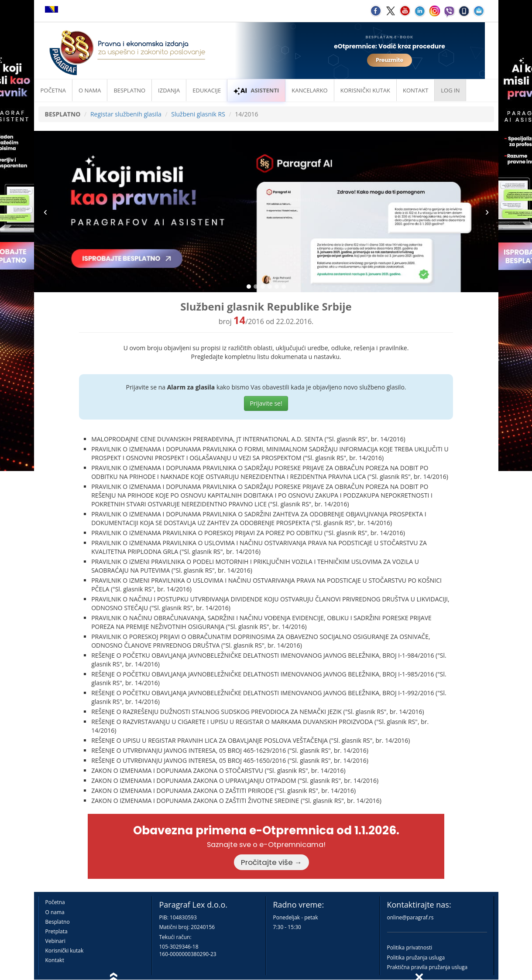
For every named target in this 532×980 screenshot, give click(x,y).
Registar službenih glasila (126, 114)
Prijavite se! (266, 403)
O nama (90, 90)
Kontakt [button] (415, 90)
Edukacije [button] (207, 90)
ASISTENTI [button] (256, 90)
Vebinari (55, 941)
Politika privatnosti (410, 948)
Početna (53, 90)
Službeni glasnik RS (198, 114)
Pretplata (57, 931)
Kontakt (55, 960)
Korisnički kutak (65, 951)
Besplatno (129, 90)
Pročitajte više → (271, 862)
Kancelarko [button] (309, 90)
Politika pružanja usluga (416, 958)
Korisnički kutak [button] (365, 90)
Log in (450, 90)
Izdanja (169, 90)
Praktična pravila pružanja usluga (427, 967)
